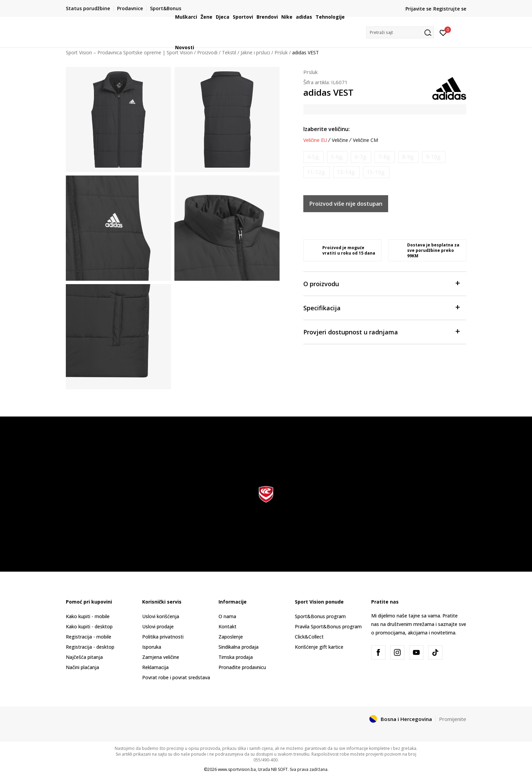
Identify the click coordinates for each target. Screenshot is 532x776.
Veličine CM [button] (365, 140)
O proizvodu (381, 283)
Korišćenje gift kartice (319, 647)
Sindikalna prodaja (239, 647)
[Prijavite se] (443, 32)
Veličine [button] (340, 140)
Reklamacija (155, 667)
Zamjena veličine (161, 657)
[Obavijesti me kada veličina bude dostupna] (313, 157)
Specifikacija (381, 307)
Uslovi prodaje (158, 626)
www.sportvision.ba (237, 769)
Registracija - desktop (90, 647)
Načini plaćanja (82, 667)
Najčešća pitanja (84, 657)
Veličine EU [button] (315, 140)
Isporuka (152, 647)
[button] (400, 32)
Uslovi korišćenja (161, 616)
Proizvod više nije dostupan (346, 204)
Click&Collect (309, 637)
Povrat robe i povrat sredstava (176, 677)
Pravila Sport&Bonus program (328, 626)
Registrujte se (450, 9)
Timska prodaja (236, 657)
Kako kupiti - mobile (88, 616)
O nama (227, 616)
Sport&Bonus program (320, 616)
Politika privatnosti (163, 637)
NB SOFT (279, 769)
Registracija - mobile (89, 637)
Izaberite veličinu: (327, 129)
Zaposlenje (231, 637)
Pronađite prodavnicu (242, 667)
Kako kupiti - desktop (89, 626)
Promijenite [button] (453, 719)
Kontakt (227, 626)
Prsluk (310, 72)
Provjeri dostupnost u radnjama (381, 331)
